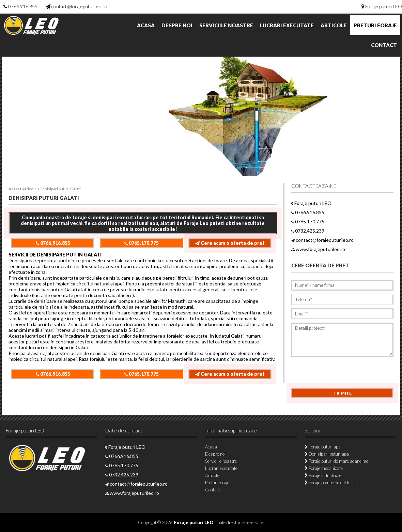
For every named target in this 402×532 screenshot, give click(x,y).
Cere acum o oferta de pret (230, 243)
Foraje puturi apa (323, 447)
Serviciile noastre (226, 25)
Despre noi (177, 25)
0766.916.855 (23, 6)
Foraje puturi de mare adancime (336, 461)
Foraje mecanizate (324, 468)
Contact (384, 45)
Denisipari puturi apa (327, 454)
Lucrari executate (287, 25)
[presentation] (343, 374)
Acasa (146, 25)
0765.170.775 (142, 243)
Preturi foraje (375, 25)
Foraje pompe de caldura (330, 483)
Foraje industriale (323, 475)
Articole (334, 25)
